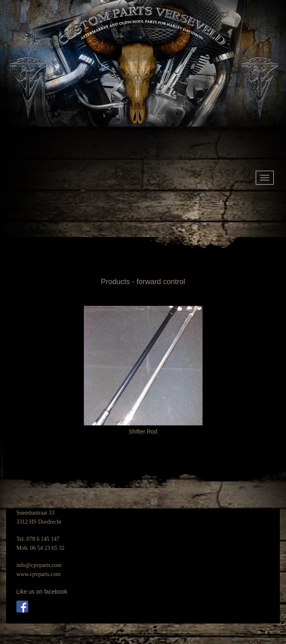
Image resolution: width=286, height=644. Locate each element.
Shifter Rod (143, 432)
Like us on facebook (42, 592)
